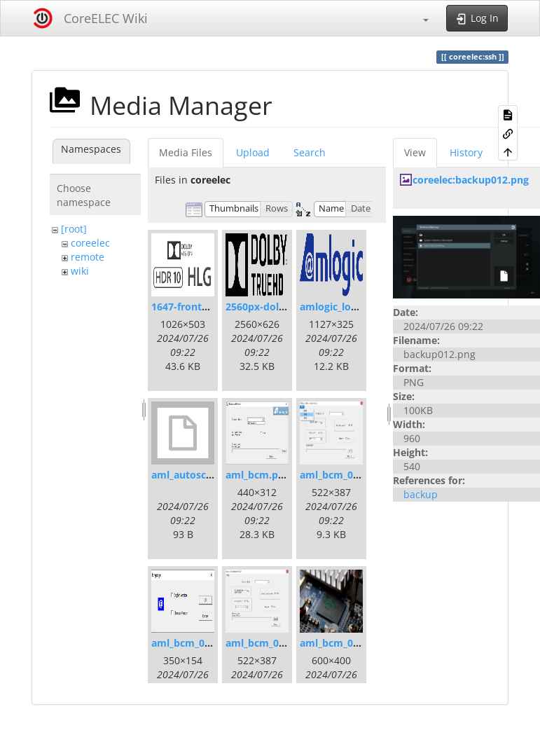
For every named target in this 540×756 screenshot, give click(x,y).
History (466, 152)
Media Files (186, 152)
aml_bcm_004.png (342, 643)
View (415, 152)
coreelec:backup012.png (471, 180)
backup (421, 494)
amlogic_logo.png (342, 307)
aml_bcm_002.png (194, 643)
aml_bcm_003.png (268, 643)
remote (88, 257)
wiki (80, 271)
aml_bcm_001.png (342, 475)
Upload (253, 152)
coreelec (90, 243)
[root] (74, 229)
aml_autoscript (187, 475)
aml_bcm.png (258, 475)
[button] (419, 18)
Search (310, 152)
